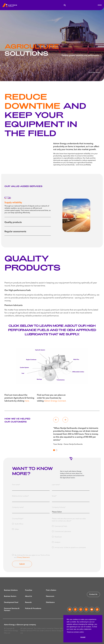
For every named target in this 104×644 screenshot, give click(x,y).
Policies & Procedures (33, 608)
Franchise (29, 590)
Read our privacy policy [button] (75, 632)
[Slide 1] (56, 450)
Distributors (50, 602)
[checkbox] (31, 526)
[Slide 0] (54, 450)
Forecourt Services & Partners (12, 608)
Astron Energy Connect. (55, 401)
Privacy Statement (23, 557)
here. (27, 401)
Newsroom (50, 596)
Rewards (28, 602)
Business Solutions (11, 590)
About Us (28, 596)
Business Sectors (10, 596)
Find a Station (51, 590)
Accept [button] (83, 637)
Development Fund (11, 602)
